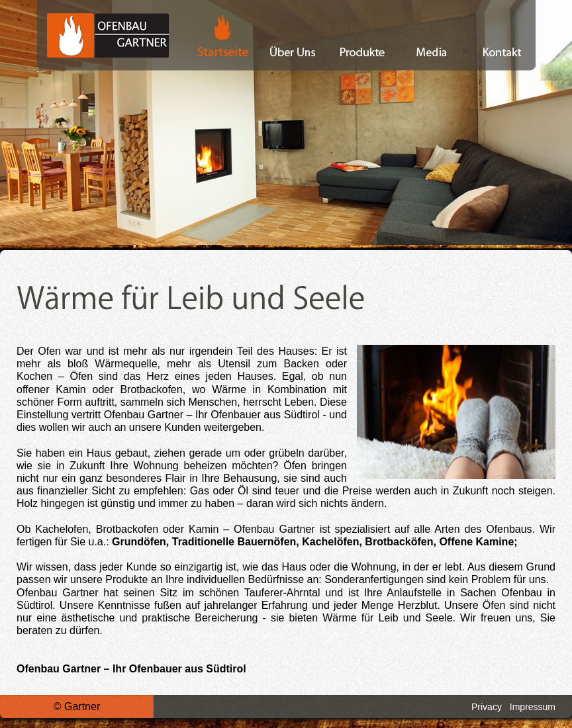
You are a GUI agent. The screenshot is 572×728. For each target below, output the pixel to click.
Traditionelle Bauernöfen (234, 542)
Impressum (533, 707)
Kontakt (501, 35)
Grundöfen (139, 542)
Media (432, 35)
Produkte (362, 35)
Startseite (214, 35)
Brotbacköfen (399, 542)
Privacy (487, 707)
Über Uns (293, 35)
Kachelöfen (330, 542)
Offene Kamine (476, 542)
